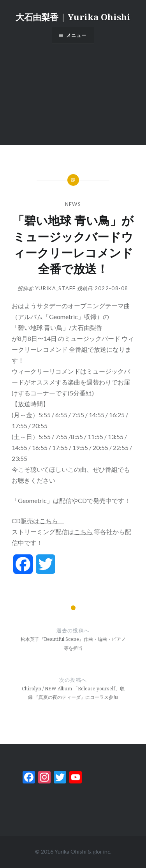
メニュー (77, 35)
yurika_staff (55, 288)
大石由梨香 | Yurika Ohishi (73, 17)
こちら (52, 521)
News (73, 204)
